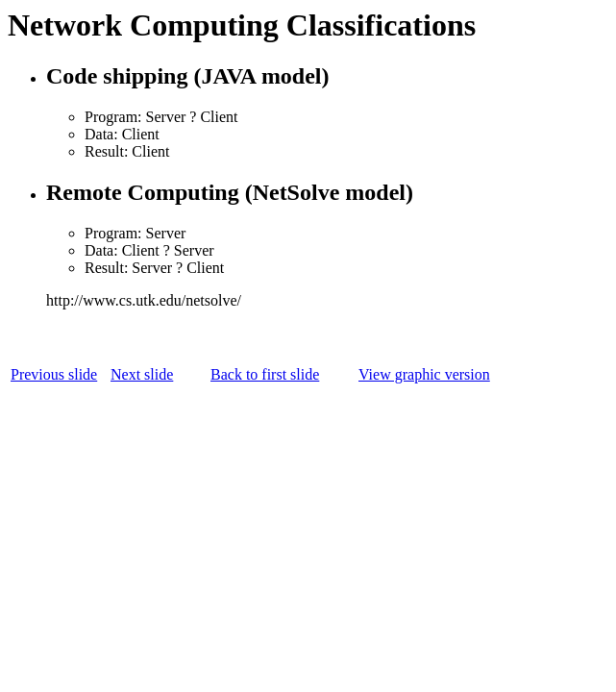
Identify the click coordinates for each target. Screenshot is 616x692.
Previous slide (54, 374)
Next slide (142, 374)
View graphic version (424, 374)
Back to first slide (265, 374)
